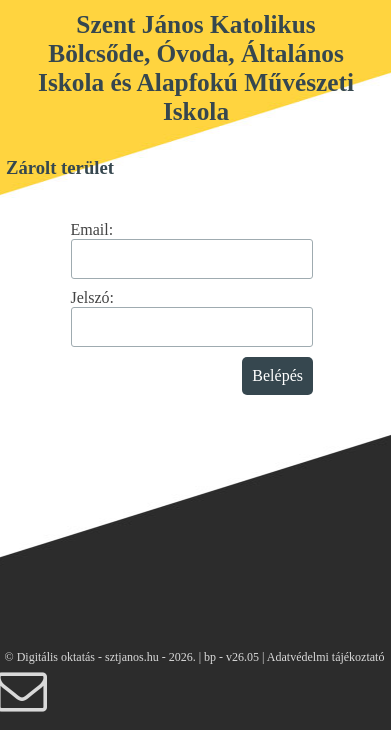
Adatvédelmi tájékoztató (326, 657)
